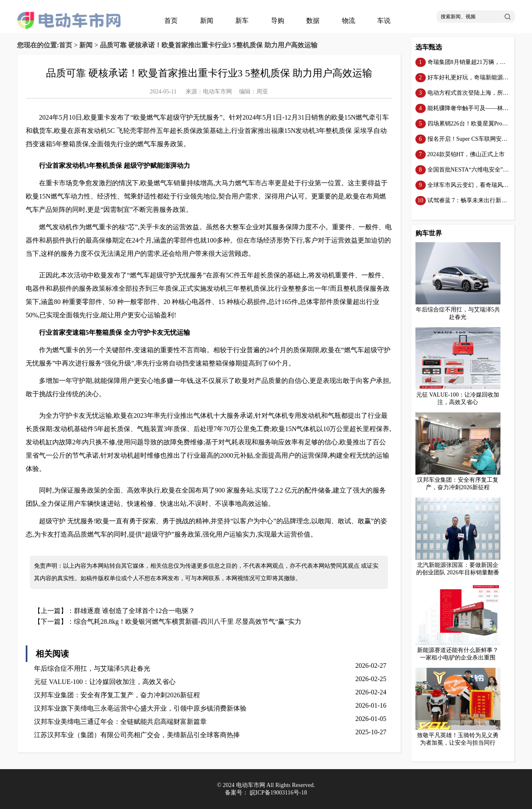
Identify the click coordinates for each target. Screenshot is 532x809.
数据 (313, 21)
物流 (349, 21)
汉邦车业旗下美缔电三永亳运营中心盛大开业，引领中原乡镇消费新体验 (140, 708)
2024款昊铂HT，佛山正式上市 (466, 154)
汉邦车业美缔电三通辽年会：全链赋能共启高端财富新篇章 (120, 722)
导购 (278, 21)
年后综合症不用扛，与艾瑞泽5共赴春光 (92, 668)
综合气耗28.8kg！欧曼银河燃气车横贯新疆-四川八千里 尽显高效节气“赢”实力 (188, 621)
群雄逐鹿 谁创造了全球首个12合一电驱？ (134, 611)
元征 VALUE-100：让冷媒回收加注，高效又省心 (105, 682)
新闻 (207, 21)
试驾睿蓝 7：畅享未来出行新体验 (470, 200)
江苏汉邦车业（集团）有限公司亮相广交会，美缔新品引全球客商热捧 (137, 735)
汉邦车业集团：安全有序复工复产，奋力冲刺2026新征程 (117, 695)
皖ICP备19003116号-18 (278, 793)
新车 (242, 21)
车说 (384, 21)
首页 (171, 21)
